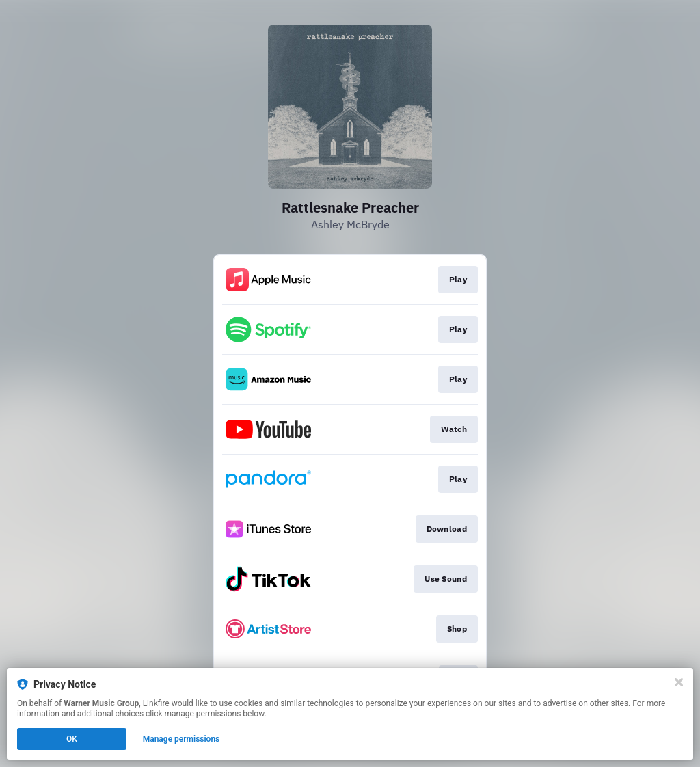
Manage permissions (181, 739)
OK (72, 739)
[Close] (679, 682)
